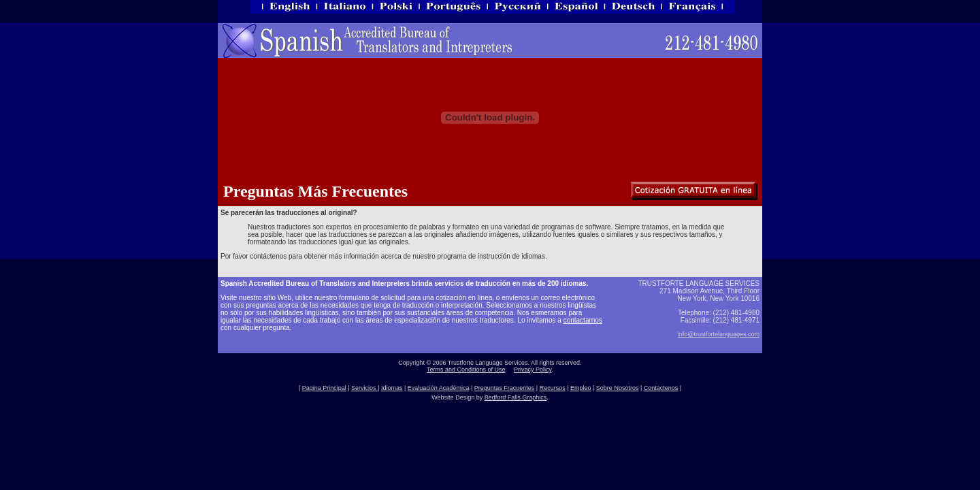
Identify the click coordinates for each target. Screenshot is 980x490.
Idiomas (392, 388)
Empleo (581, 388)
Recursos (553, 388)
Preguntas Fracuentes (505, 388)
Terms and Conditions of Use (466, 370)
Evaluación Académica (439, 388)
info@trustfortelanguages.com (719, 334)
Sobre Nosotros (618, 388)
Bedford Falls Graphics (516, 397)
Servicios (364, 388)
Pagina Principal (324, 388)
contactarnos (583, 320)
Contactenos (661, 388)
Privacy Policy (533, 370)
